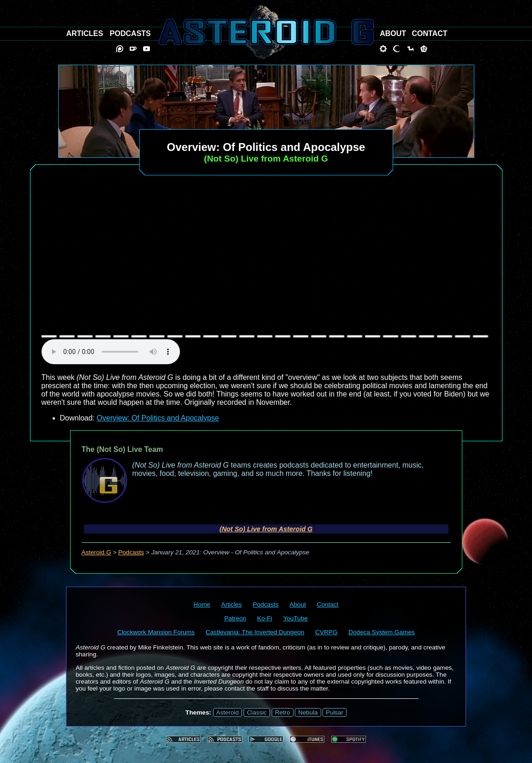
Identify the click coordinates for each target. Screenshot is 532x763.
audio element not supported (111, 352)
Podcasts (131, 552)
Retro (283, 712)
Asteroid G (96, 552)
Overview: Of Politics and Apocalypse (158, 418)
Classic (257, 712)
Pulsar (335, 712)
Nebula (308, 712)
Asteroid (228, 712)
